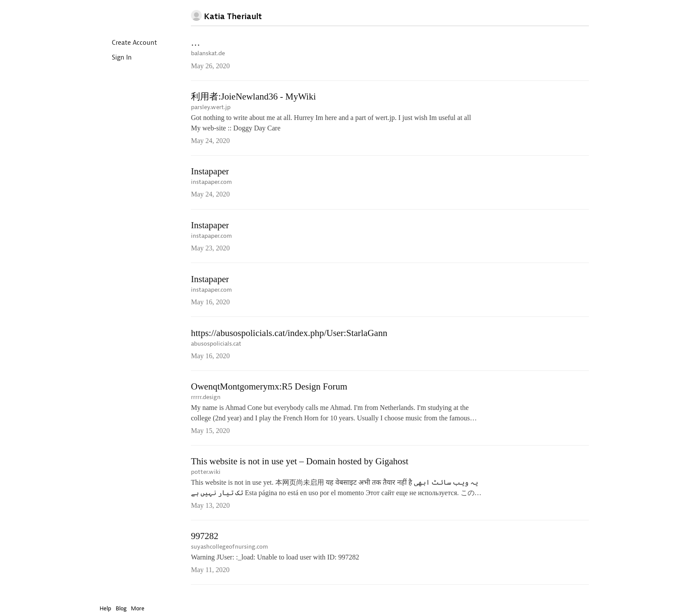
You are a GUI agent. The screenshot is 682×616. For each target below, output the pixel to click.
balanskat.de (208, 54)
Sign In (115, 58)
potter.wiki (206, 477)
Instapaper (125, 16)
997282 (205, 541)
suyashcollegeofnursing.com (229, 552)
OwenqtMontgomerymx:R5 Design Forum (269, 390)
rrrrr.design (206, 401)
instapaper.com (211, 183)
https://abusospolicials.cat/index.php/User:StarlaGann (289, 336)
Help (105, 608)
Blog (121, 608)
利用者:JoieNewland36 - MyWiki (253, 97)
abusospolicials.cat (216, 347)
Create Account (127, 43)
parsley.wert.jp (211, 108)
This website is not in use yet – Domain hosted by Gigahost (300, 466)
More (140, 608)
